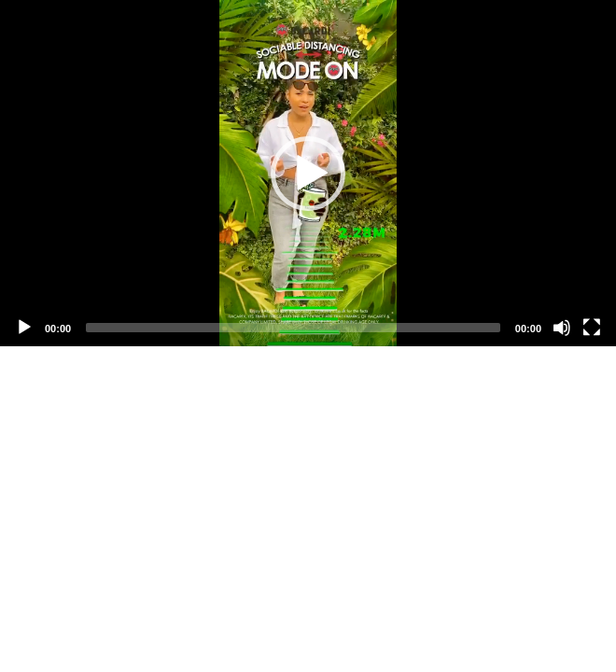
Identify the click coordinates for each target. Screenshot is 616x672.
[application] (308, 173)
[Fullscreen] (592, 328)
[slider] (293, 328)
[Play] (24, 328)
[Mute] (562, 328)
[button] (308, 174)
